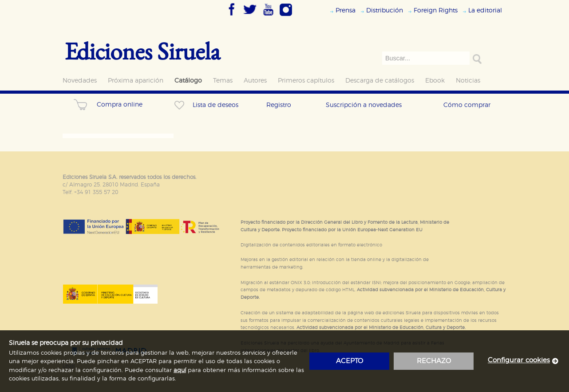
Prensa (346, 10)
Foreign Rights (436, 10)
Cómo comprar (467, 105)
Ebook (435, 81)
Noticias (468, 81)
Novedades (80, 81)
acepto (350, 361)
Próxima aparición (136, 81)
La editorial (485, 10)
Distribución (385, 10)
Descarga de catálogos (380, 81)
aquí (180, 370)
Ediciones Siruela (142, 51)
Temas (223, 81)
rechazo (434, 361)
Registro (279, 105)
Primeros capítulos (306, 81)
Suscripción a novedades (364, 105)
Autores (255, 81)
